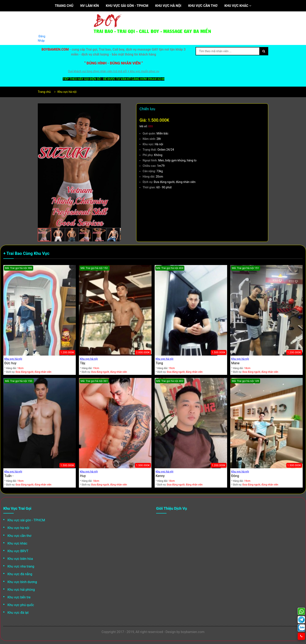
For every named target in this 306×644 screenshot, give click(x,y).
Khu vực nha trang (21, 566)
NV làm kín (90, 6)
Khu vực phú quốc (21, 605)
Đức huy (10, 363)
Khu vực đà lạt (18, 613)
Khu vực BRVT (18, 551)
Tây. (83, 363)
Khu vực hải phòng (21, 590)
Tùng (159, 363)
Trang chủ (64, 6)
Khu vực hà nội (168, 6)
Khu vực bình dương (22, 582)
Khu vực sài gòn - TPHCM (127, 6)
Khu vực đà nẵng (20, 574)
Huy (83, 476)
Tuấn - (9, 476)
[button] (117, 107)
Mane (235, 363)
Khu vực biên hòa (20, 559)
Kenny (160, 476)
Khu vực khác (238, 6)
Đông (235, 476)
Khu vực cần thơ (203, 6)
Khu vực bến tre (19, 597)
